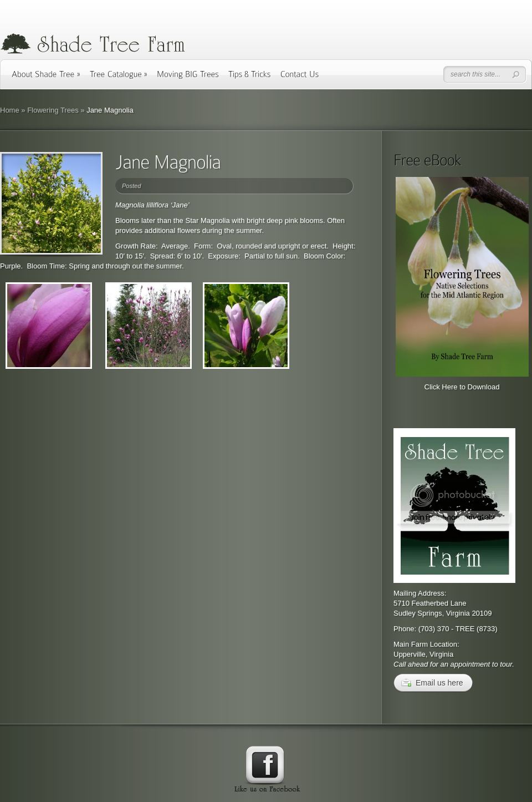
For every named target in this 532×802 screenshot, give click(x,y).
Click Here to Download (462, 387)
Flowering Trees (53, 110)
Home (10, 110)
